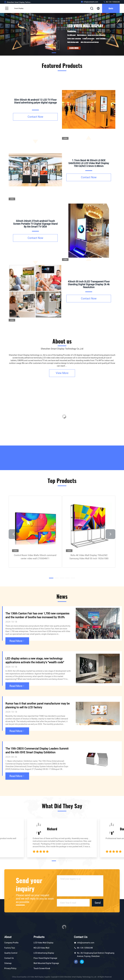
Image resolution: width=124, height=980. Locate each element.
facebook (76, 962)
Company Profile (11, 943)
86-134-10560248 (112, 2)
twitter (82, 962)
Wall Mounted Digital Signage (46, 963)
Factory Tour (10, 948)
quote (111, 8)
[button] (54, 53)
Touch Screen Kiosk (42, 968)
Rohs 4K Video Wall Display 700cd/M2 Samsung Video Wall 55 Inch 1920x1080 (89, 557)
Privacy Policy (10, 968)
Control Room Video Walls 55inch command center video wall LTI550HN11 (35, 557)
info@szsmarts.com (89, 2)
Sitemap (8, 963)
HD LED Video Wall (41, 948)
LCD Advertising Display (44, 953)
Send (98, 903)
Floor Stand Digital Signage (45, 958)
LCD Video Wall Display (43, 943)
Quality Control (11, 953)
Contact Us (9, 958)
